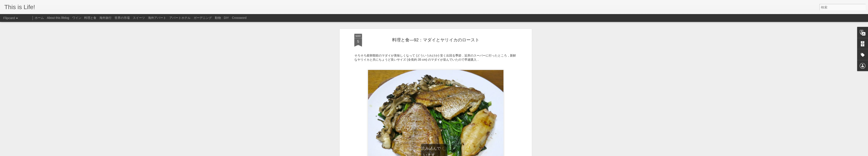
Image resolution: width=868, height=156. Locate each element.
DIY (226, 18)
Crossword (239, 18)
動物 (218, 18)
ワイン (77, 18)
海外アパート (157, 18)
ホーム (39, 18)
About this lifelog (58, 18)
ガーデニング (203, 18)
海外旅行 (105, 18)
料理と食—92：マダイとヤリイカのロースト (436, 36)
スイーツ (139, 18)
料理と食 (90, 18)
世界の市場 (122, 18)
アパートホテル (180, 18)
